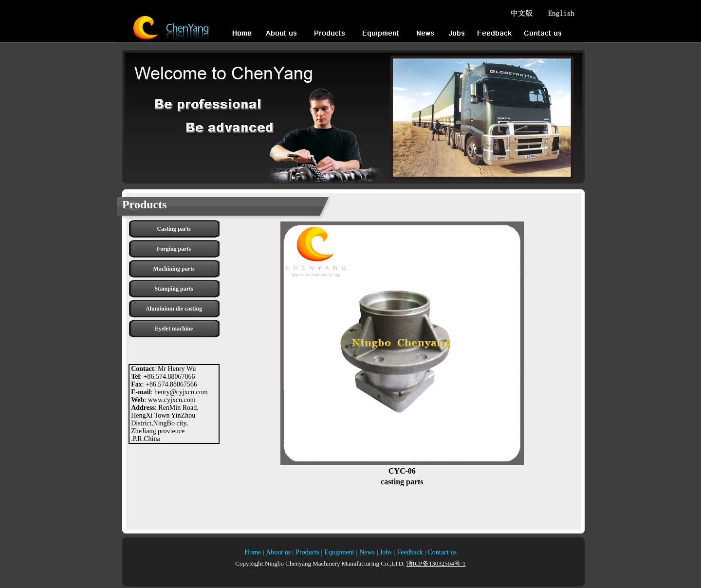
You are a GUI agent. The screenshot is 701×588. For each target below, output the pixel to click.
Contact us (441, 552)
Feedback (410, 552)
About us (279, 552)
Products (307, 552)
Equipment (339, 552)
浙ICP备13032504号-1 (436, 563)
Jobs (386, 552)
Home (253, 552)
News (367, 552)
